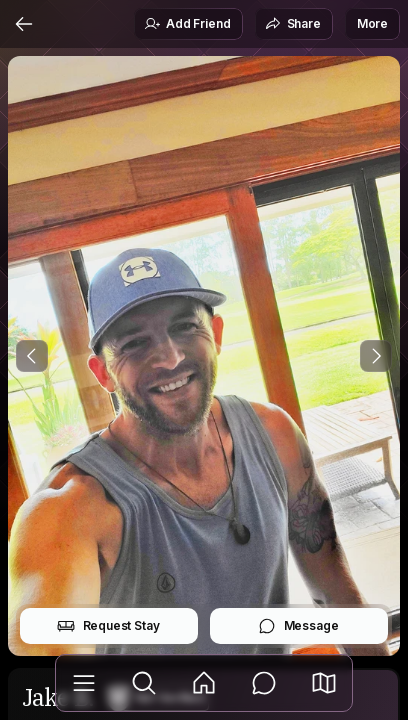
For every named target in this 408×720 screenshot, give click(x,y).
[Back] (24, 24)
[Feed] (204, 683)
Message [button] (298, 626)
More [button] (372, 23)
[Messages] (264, 683)
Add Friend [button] (187, 24)
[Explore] (144, 683)
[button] (324, 683)
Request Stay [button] (108, 626)
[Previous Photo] (32, 356)
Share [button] (293, 24)
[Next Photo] (376, 356)
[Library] (84, 683)
